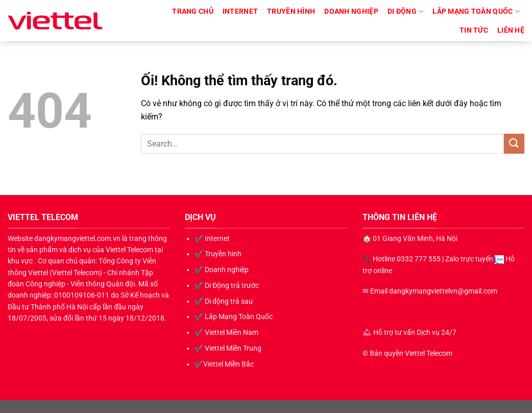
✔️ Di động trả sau (224, 301)
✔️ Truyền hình (218, 254)
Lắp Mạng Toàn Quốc (476, 11)
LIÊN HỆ (511, 30)
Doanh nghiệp (351, 11)
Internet (240, 11)
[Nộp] (514, 144)
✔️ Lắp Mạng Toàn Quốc (234, 317)
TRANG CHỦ (193, 11)
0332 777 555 (419, 259)
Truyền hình (291, 11)
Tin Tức (474, 30)
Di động (406, 11)
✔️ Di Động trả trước (227, 285)
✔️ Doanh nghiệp (222, 270)
